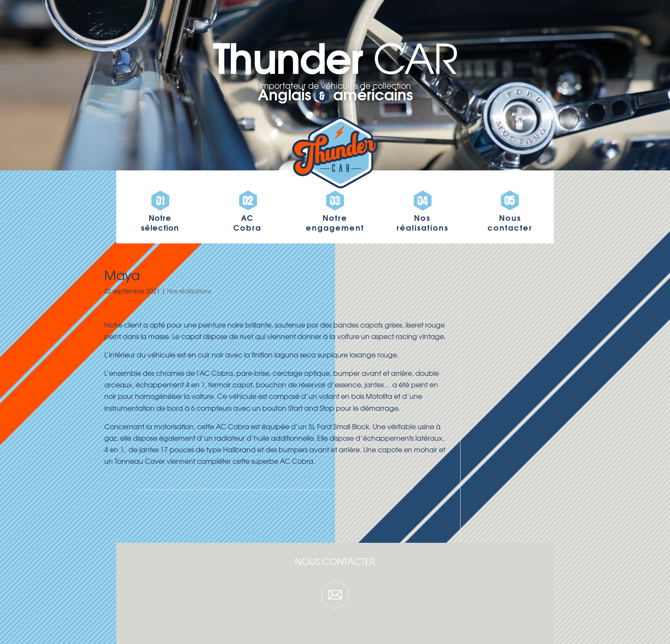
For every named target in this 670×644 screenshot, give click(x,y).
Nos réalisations (189, 291)
